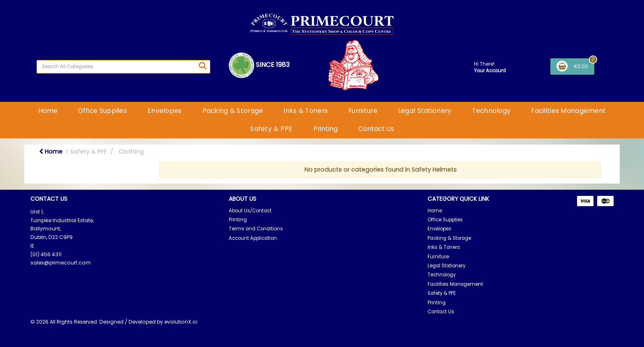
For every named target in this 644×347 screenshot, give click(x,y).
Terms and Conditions (256, 229)
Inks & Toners (306, 111)
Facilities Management (568, 111)
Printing (325, 129)
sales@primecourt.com (61, 263)
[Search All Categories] (123, 67)
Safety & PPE (271, 129)
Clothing (131, 152)
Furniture (363, 111)
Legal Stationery (425, 111)
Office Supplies (102, 111)
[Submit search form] (202, 66)
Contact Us (376, 129)
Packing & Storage (233, 111)
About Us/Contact (250, 211)
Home (48, 111)
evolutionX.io (181, 322)
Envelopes (165, 111)
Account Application (253, 238)
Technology (491, 111)
